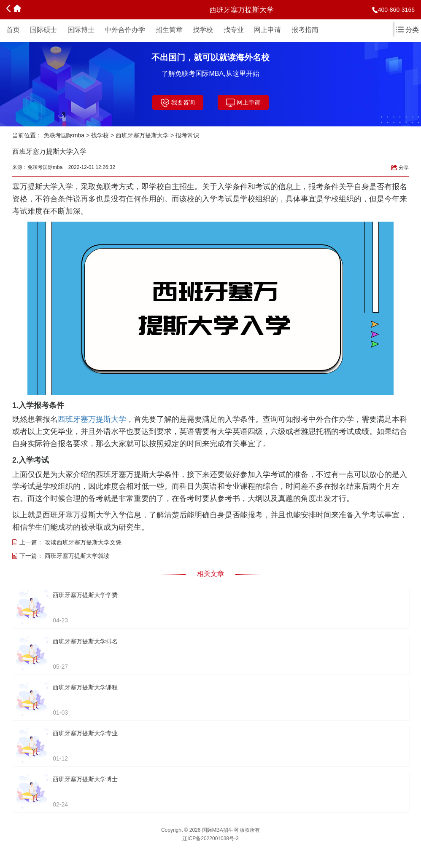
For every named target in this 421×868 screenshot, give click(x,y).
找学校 (203, 30)
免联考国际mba (64, 135)
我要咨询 (178, 103)
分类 (408, 30)
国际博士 (81, 30)
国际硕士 (43, 30)
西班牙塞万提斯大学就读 (77, 556)
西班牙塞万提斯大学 (142, 135)
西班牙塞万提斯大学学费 (85, 595)
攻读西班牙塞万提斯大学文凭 (83, 542)
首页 (13, 30)
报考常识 (187, 135)
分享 (400, 168)
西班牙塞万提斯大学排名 (85, 641)
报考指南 (305, 30)
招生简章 (169, 30)
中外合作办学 (125, 30)
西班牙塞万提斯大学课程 (85, 687)
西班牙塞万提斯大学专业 (85, 733)
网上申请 (267, 30)
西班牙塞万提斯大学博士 (85, 779)
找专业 (234, 30)
